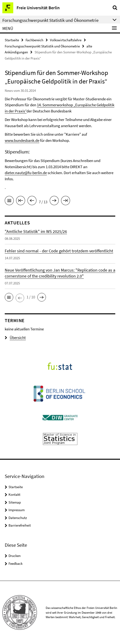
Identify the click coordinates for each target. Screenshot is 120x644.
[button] (9, 297)
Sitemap (15, 502)
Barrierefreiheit (20, 525)
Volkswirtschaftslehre (66, 40)
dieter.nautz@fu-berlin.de (26, 173)
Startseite (12, 40)
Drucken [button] (15, 556)
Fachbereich (34, 40)
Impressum (17, 510)
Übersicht (15, 338)
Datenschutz (18, 518)
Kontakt (14, 494)
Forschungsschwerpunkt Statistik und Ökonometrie (42, 46)
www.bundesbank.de (22, 140)
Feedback (16, 563)
